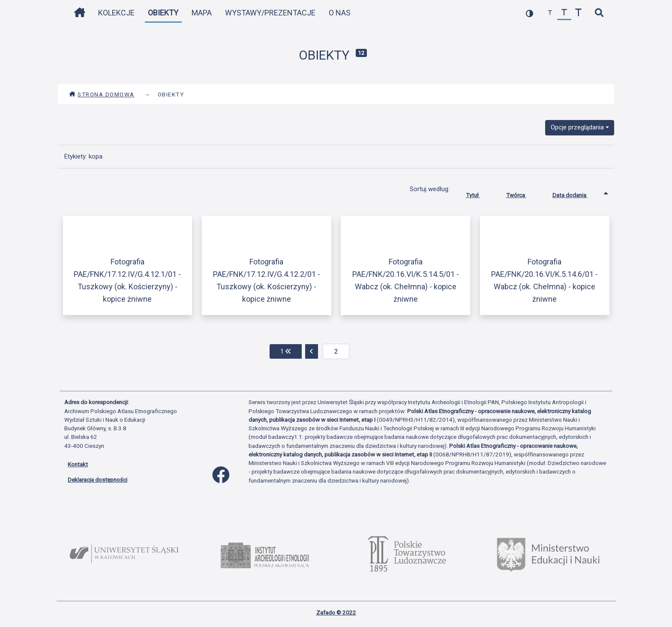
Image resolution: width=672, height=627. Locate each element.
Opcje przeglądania (577, 127)
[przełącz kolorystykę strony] (529, 13)
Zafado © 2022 (336, 612)
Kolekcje (116, 13)
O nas (340, 13)
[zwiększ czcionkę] (578, 13)
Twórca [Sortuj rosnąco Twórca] (523, 193)
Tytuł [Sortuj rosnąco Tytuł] (479, 193)
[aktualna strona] (336, 351)
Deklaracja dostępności (97, 480)
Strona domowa (102, 94)
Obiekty (163, 13)
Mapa (202, 13)
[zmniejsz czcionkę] (550, 13)
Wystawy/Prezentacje (270, 13)
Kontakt (78, 464)
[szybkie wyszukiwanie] (599, 13)
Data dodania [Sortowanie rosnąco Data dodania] (576, 193)
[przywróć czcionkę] (564, 13)
